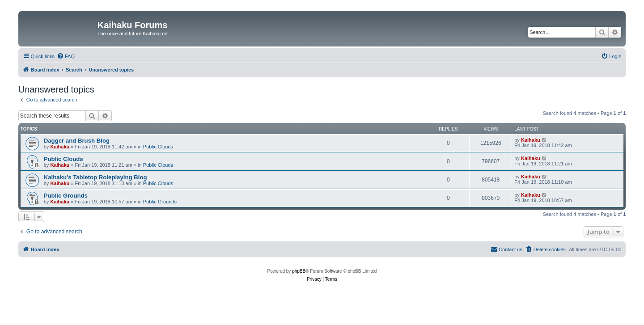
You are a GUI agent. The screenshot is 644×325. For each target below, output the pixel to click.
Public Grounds (66, 196)
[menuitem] (66, 56)
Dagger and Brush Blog (77, 141)
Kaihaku (60, 147)
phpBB (299, 271)
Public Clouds (158, 147)
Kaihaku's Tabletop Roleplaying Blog (95, 177)
